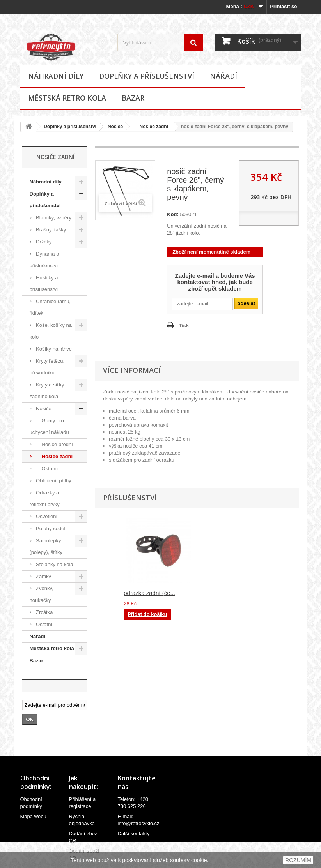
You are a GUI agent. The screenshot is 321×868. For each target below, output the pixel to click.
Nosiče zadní (151, 127)
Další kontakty (134, 834)
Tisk (184, 325)
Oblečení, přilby (53, 481)
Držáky (43, 242)
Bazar (133, 98)
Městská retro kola (67, 98)
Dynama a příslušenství (44, 260)
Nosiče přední (54, 444)
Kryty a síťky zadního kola (47, 391)
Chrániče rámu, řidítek (50, 307)
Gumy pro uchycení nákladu (49, 426)
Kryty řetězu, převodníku (47, 367)
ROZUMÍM (298, 860)
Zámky (43, 576)
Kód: (173, 214)
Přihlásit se (283, 6)
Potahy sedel (50, 528)
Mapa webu (33, 816)
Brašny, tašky (51, 230)
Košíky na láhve (53, 349)
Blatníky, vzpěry (53, 218)
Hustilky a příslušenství (44, 283)
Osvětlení (46, 516)
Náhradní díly (56, 76)
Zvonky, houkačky (42, 594)
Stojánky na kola (54, 564)
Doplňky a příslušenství (147, 76)
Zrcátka (44, 612)
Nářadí (223, 76)
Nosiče (115, 127)
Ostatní (46, 468)
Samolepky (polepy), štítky (46, 546)
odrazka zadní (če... (149, 593)
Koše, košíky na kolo (51, 331)
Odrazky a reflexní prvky (45, 498)
